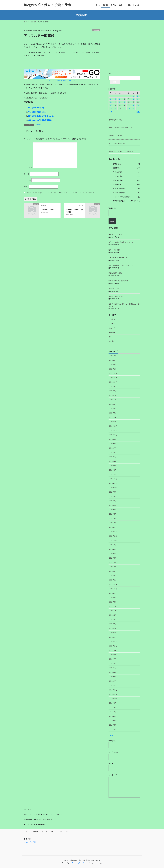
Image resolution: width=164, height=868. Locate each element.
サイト (26, 187)
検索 (110, 74)
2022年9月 (113, 545)
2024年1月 (113, 474)
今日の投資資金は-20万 (37, 112)
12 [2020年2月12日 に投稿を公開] (120, 102)
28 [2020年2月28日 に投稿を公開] (129, 108)
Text (112, 208)
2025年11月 (113, 378)
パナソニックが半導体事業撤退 (40, 120)
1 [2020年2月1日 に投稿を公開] (133, 96)
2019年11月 (113, 694)
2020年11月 (113, 641)
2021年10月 (113, 593)
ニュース (112, 328)
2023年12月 (113, 479)
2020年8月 (113, 655)
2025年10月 (113, 382)
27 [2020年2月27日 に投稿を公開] (124, 108)
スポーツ (112, 323)
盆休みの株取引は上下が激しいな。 (42, 116)
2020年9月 (113, 650)
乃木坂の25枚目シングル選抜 (74, 211)
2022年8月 (113, 549)
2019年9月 (113, 703)
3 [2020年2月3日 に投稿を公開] (111, 99)
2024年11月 (113, 430)
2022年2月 (113, 575)
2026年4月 (113, 356)
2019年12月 (113, 690)
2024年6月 (113, 452)
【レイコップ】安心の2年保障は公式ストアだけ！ (62, 80)
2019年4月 (113, 725)
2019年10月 (113, 699)
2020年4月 (113, 672)
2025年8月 (113, 391)
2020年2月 (113, 681)
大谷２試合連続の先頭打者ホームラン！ (122, 128)
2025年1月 (113, 422)
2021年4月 (113, 619)
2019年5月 (113, 721)
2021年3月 (113, 624)
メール (28, 180)
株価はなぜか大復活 (116, 120)
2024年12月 (113, 426)
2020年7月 (113, 659)
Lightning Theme (82, 863)
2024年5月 (113, 457)
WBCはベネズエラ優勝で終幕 (118, 281)
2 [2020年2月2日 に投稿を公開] (138, 96)
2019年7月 (113, 712)
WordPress (72, 863)
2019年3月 (113, 729)
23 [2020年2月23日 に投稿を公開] (138, 105)
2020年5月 (113, 668)
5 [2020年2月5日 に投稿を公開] (120, 99)
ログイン (112, 735)
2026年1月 (113, 369)
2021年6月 (113, 611)
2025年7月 (113, 395)
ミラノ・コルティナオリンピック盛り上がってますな (124, 305)
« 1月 (110, 112)
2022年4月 (113, 567)
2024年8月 (113, 444)
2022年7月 (113, 554)
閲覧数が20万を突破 (115, 273)
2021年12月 (113, 584)
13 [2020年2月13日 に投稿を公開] (124, 102)
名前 (27, 174)
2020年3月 (113, 677)
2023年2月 (113, 523)
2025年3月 (113, 413)
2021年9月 (113, 598)
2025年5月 (113, 404)
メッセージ (113, 775)
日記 (111, 337)
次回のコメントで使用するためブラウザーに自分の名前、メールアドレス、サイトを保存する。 (62, 193)
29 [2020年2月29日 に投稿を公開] (133, 108)
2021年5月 (113, 615)
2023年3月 (113, 518)
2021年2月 (113, 628)
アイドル (112, 319)
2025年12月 (113, 373)
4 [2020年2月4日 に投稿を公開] (115, 99)
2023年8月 (113, 496)
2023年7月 (113, 501)
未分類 (111, 341)
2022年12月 (113, 531)
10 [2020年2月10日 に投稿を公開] (111, 102)
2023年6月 (113, 505)
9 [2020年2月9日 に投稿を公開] (138, 99)
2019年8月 (113, 707)
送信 (112, 221)
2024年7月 (113, 448)
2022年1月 (113, 580)
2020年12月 (113, 637)
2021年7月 (113, 606)
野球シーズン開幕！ (116, 136)
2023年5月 (113, 510)
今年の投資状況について (117, 296)
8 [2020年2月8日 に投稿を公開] (133, 99)
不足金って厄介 (114, 288)
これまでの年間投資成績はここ (37, 824)
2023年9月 (113, 492)
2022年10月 (113, 540)
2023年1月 (113, 527)
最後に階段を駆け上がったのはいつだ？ (122, 151)
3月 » (138, 112)
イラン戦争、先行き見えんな (119, 143)
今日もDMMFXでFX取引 (37, 108)
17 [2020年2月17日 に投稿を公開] (111, 105)
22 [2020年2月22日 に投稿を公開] (133, 105)
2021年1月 (113, 633)
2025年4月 (113, 408)
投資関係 (96, 30)
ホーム (28, 832)
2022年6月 (113, 558)
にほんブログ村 (30, 842)
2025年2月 (113, 417)
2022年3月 (113, 571)
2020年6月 (113, 663)
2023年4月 (113, 514)
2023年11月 (113, 483)
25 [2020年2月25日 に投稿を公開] (115, 108)
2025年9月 (113, 386)
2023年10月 (113, 488)
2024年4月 (113, 461)
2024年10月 (113, 435)
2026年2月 (113, 364)
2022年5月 (113, 562)
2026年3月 (113, 360)
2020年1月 (113, 685)
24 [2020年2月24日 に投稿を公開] (111, 108)
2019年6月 (113, 716)
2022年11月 (113, 536)
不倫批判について (48, 210)
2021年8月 (113, 602)
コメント (28, 168)
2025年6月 (113, 400)
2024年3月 (113, 466)
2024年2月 (113, 470)
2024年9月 (113, 439)
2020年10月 (113, 646)
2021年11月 (113, 589)
